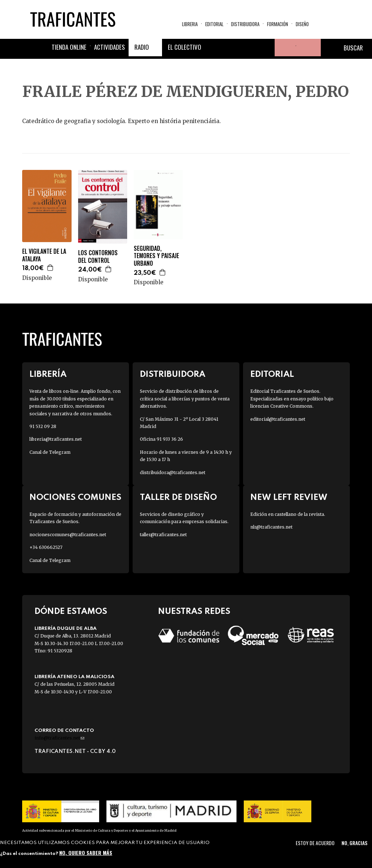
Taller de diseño (178, 498)
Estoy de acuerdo (315, 843)
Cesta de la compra (308, 48)
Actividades (110, 47)
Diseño (302, 24)
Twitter (231, 48)
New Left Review (289, 498)
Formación (278, 24)
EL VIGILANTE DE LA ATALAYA (44, 255)
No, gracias (354, 843)
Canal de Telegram (50, 452)
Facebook (214, 48)
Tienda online (69, 47)
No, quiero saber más (86, 853)
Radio (142, 47)
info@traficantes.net (59, 738)
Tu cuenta (283, 48)
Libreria (190, 24)
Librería (48, 374)
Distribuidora (245, 24)
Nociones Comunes (75, 498)
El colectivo (185, 47)
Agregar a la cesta (50, 268)
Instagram (248, 48)
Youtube (266, 48)
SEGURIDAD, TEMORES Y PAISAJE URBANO (156, 256)
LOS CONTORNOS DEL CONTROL (98, 257)
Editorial (214, 24)
